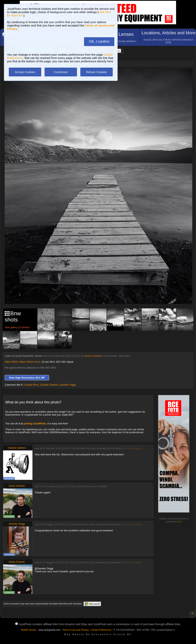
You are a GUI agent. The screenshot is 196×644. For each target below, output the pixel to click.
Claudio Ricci (31, 385)
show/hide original (132, 448)
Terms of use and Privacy (76, 630)
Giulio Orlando (93, 356)
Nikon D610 (11, 362)
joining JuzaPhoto (35, 423)
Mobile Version (29, 630)
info (179, 522)
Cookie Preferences (101, 630)
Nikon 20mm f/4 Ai (30, 362)
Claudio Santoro (49, 385)
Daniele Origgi (68, 385)
